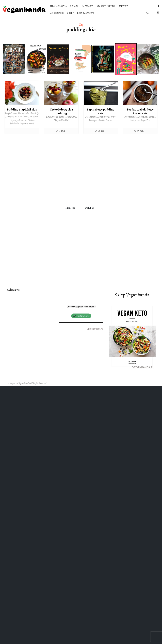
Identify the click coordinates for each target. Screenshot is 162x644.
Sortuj (89, 208)
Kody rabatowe (85, 13)
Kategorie (87, 6)
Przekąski (34, 117)
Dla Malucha (24, 113)
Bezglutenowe (11, 113)
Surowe (109, 120)
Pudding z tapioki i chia (22, 110)
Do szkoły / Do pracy (107, 117)
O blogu (74, 6)
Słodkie (31, 120)
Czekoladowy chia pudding (61, 111)
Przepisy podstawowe (18, 120)
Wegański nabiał (27, 124)
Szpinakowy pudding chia (101, 111)
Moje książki (57, 13)
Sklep (71, 13)
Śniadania (14, 124)
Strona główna (58, 6)
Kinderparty (143, 117)
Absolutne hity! (106, 6)
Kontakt (123, 6)
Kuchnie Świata (22, 117)
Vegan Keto (146, 120)
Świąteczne (71, 117)
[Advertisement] (33, 170)
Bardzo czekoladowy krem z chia (140, 111)
